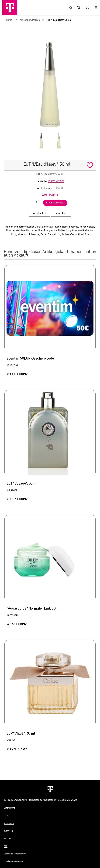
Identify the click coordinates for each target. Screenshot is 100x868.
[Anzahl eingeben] (36, 202)
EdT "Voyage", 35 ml (22, 484)
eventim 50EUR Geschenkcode (30, 359)
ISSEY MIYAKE (56, 181)
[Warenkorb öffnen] (79, 8)
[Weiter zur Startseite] (50, 789)
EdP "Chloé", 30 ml (21, 734)
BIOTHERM (13, 616)
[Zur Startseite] (10, 8)
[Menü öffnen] (96, 8)
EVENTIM (13, 366)
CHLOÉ (11, 741)
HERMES (12, 491)
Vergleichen (40, 213)
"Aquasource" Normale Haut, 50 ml (34, 609)
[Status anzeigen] (87, 8)
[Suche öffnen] (70, 8)
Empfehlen (61, 213)
